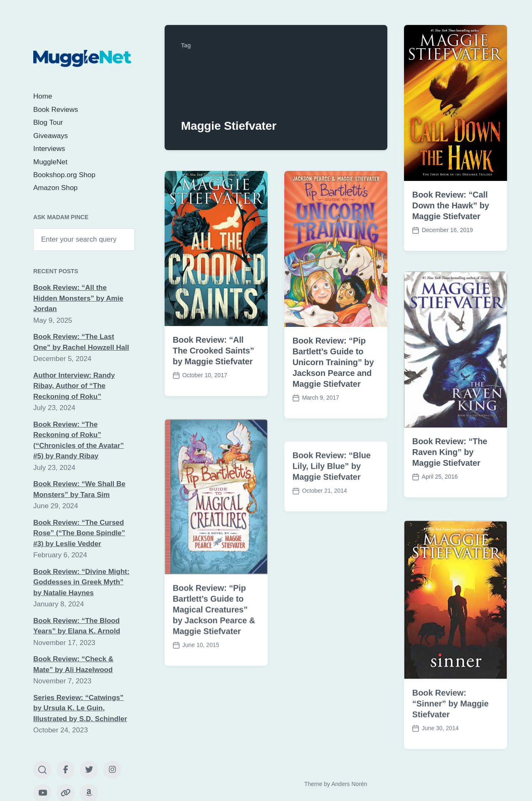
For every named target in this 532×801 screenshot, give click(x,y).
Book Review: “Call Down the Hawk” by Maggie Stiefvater (451, 205)
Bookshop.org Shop (64, 175)
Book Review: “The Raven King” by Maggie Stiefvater (450, 452)
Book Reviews (56, 110)
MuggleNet (50, 162)
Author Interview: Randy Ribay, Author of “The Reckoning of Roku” (74, 386)
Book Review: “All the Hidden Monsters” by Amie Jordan (78, 298)
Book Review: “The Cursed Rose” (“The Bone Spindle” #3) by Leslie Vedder (79, 533)
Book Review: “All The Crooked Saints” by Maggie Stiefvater (214, 351)
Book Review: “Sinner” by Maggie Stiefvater (451, 721)
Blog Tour (48, 122)
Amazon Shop (55, 188)
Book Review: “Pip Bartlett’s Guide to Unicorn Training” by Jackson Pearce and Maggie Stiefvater (333, 362)
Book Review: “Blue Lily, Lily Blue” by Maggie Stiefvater (332, 483)
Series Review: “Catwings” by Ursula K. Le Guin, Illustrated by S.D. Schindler (80, 708)
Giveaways (50, 136)
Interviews (49, 149)
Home (43, 96)
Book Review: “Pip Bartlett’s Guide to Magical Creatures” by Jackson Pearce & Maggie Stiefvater (214, 627)
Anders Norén (349, 784)
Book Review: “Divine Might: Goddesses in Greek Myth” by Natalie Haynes (81, 582)
